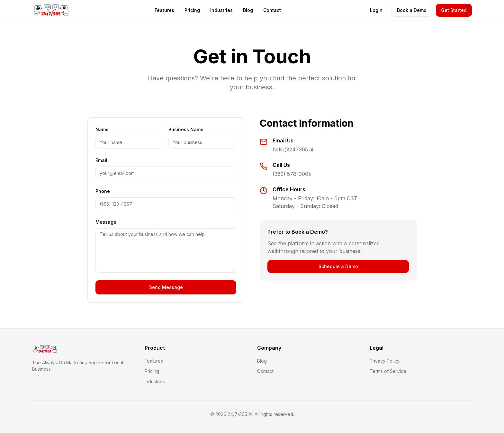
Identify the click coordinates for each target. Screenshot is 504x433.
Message (106, 222)
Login (376, 10)
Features (164, 10)
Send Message (166, 287)
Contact (272, 10)
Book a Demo (412, 10)
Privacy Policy (385, 361)
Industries (221, 10)
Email (101, 160)
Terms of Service (388, 371)
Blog (248, 10)
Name (102, 129)
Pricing (192, 10)
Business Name (186, 129)
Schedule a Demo (338, 266)
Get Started (454, 10)
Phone (103, 191)
